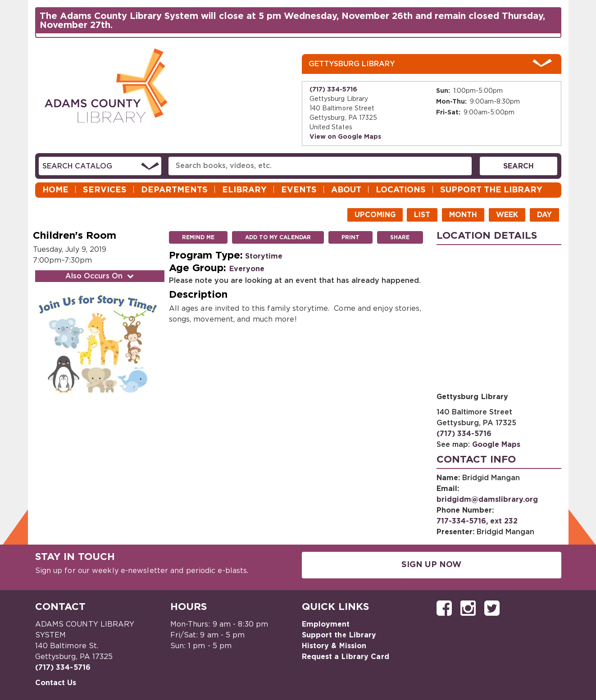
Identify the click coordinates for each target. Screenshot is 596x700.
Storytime (264, 256)
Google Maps (496, 445)
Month (463, 215)
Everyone (247, 269)
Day (544, 215)
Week (507, 215)
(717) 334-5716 (333, 90)
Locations (401, 190)
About (346, 190)
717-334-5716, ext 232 (477, 521)
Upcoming (375, 215)
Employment (326, 624)
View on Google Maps (345, 137)
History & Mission (334, 646)
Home (55, 190)
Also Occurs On (100, 276)
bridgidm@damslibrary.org (487, 500)
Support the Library (491, 190)
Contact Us (56, 683)
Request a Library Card (346, 657)
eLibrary (244, 190)
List (422, 215)
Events (299, 190)
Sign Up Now (431, 565)
